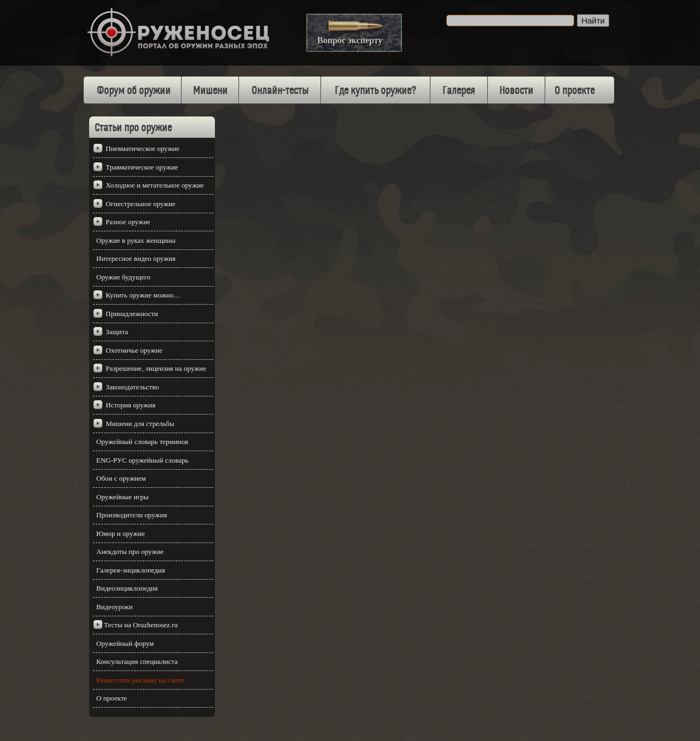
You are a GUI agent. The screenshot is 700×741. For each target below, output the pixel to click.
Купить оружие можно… (143, 295)
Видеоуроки (115, 607)
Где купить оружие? (375, 91)
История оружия (130, 405)
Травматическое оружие (142, 167)
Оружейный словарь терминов (142, 442)
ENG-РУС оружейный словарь (142, 460)
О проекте (574, 91)
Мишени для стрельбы (140, 424)
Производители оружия (132, 515)
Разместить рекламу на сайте (140, 680)
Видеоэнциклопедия (127, 588)
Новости (516, 91)
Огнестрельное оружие (141, 204)
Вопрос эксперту (350, 40)
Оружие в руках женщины (136, 240)
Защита (117, 332)
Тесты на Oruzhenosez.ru (141, 625)
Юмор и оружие (121, 533)
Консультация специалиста (137, 661)
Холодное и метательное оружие (155, 185)
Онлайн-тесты (280, 91)
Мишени (210, 91)
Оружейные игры (122, 497)
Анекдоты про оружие (130, 552)
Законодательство (132, 387)
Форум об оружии (134, 91)
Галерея (459, 91)
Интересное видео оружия (136, 258)
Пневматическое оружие (142, 148)
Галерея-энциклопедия (131, 570)
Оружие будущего (123, 277)
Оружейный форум (125, 643)
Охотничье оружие (134, 350)
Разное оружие (128, 222)
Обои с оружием (121, 478)
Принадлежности (132, 314)
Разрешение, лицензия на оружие (156, 368)
